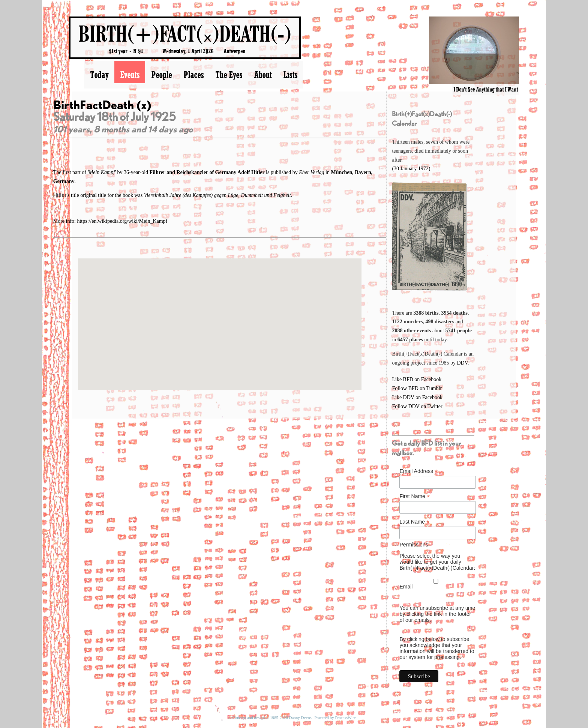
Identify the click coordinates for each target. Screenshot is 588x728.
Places (193, 75)
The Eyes (229, 75)
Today (99, 75)
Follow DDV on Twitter (417, 406)
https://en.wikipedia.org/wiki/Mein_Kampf (122, 221)
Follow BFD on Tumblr (417, 388)
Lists (290, 75)
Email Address (418, 471)
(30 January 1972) (411, 169)
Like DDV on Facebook (417, 397)
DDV (462, 363)
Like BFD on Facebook (417, 379)
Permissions (414, 545)
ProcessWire (345, 717)
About (263, 75)
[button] (220, 317)
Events (130, 75)
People (161, 75)
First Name (415, 496)
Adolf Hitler (252, 172)
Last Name (414, 522)
